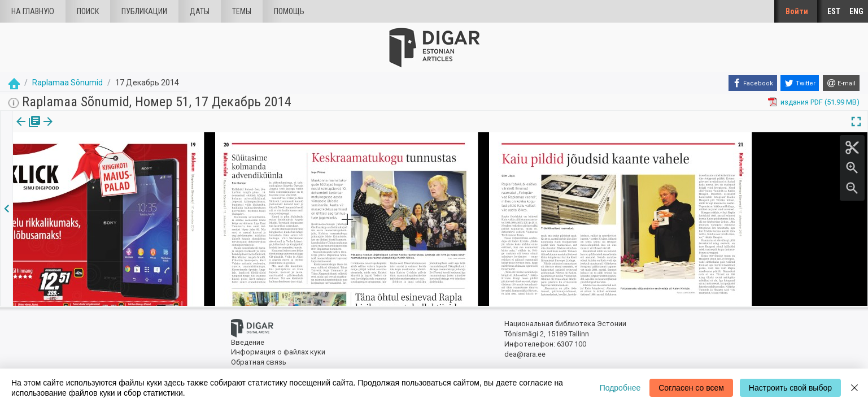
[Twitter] (800, 83)
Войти (797, 11)
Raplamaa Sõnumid (67, 83)
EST (834, 11)
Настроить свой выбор (790, 388)
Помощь (289, 11)
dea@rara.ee (525, 354)
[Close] (854, 388)
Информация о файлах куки (278, 352)
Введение (248, 342)
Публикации (144, 11)
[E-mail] (841, 83)
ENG (856, 11)
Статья (75, 129)
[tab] (27, 130)
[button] (92, 129)
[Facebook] (753, 83)
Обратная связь (259, 362)
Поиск (88, 11)
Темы (242, 11)
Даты (200, 11)
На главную (33, 11)
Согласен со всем (691, 388)
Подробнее (620, 388)
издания (27, 129)
